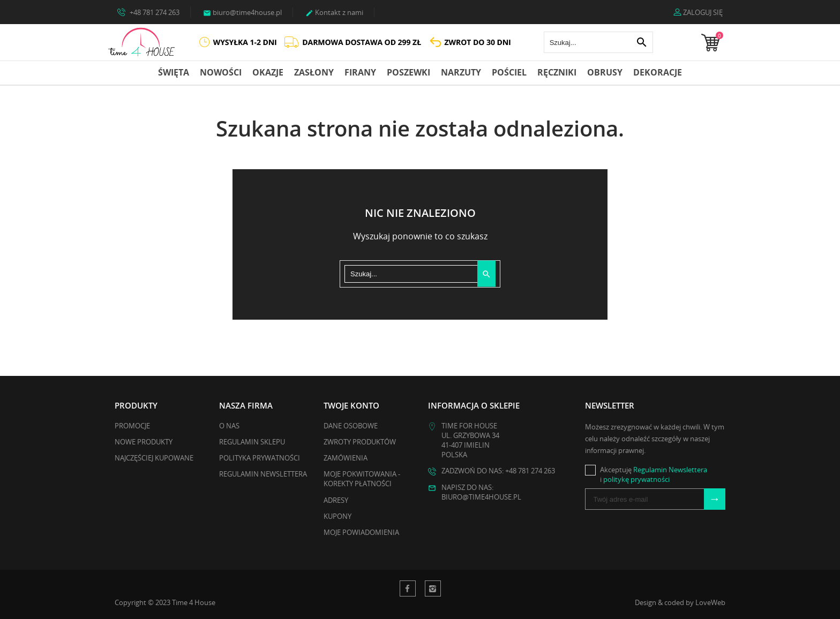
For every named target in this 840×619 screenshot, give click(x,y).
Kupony (337, 516)
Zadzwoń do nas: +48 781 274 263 (498, 471)
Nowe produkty (144, 442)
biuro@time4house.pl (242, 12)
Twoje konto (351, 405)
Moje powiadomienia (361, 532)
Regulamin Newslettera (263, 474)
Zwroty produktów (360, 442)
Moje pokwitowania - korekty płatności (362, 479)
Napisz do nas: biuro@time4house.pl (481, 492)
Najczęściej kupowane (154, 458)
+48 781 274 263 (148, 12)
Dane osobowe (351, 426)
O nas (229, 426)
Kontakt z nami (334, 12)
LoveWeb (710, 602)
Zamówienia (346, 458)
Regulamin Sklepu (252, 442)
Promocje (132, 426)
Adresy (336, 500)
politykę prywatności (636, 479)
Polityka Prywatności (260, 458)
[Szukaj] (598, 42)
